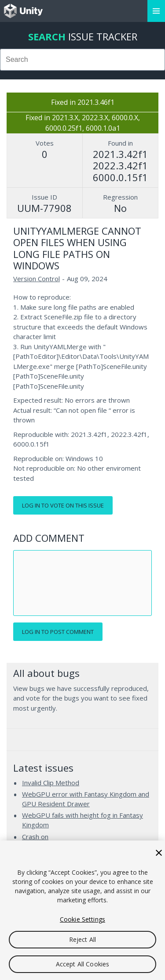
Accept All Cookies (83, 964)
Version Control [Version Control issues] (37, 279)
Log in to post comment (58, 632)
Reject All (82, 939)
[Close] (159, 853)
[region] (82, 910)
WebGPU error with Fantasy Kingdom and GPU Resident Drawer (86, 799)
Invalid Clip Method (51, 783)
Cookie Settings (82, 919)
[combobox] (82, 60)
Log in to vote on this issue (63, 505)
